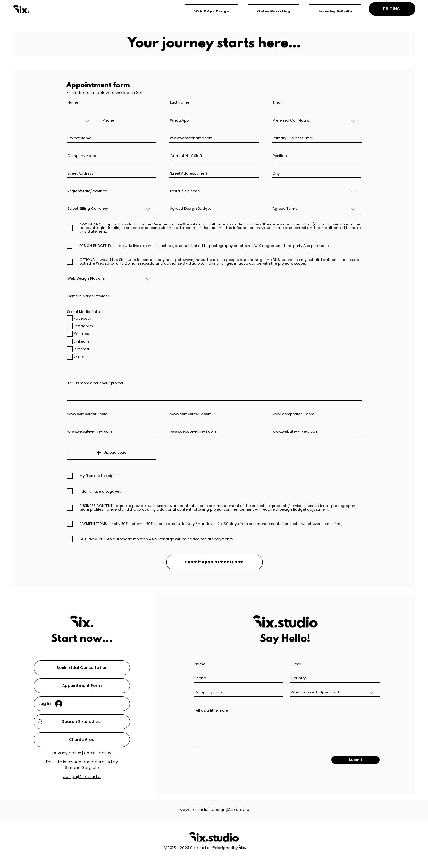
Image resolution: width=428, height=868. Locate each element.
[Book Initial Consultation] (82, 668)
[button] (111, 453)
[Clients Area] (82, 740)
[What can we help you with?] (335, 693)
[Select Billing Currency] (111, 209)
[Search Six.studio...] (81, 722)
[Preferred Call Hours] (317, 121)
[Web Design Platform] (111, 279)
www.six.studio (194, 810)
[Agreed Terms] (317, 209)
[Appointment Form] (82, 686)
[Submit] (356, 760)
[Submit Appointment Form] (214, 562)
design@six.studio (231, 810)
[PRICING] (392, 9)
